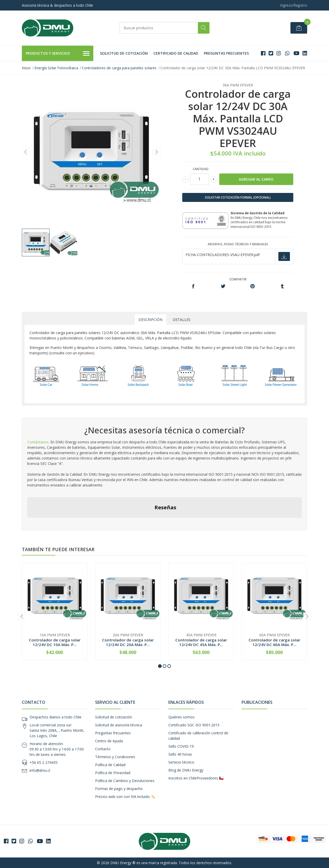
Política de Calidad (110, 765)
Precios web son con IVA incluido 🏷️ (125, 797)
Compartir (238, 279)
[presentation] (26, 152)
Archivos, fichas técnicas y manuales (238, 244)
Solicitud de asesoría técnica (119, 725)
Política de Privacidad (113, 773)
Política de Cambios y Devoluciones (125, 781)
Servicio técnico (181, 762)
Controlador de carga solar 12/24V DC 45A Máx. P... (201, 642)
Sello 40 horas (180, 754)
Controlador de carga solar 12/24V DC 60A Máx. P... (274, 642)
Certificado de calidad (176, 53)
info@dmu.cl (40, 770)
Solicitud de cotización (124, 53)
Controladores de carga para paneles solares (119, 68)
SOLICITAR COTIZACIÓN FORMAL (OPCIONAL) (238, 197)
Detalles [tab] (182, 320)
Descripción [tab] (150, 320)
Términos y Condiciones (115, 757)
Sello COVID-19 (181, 746)
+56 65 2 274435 (44, 762)
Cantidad (201, 169)
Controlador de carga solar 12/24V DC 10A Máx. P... (55, 642)
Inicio (26, 68)
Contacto (103, 749)
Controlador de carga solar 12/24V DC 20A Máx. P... (128, 642)
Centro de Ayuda (109, 741)
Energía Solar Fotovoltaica (56, 68)
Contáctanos (38, 442)
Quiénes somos (181, 717)
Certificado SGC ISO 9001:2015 (194, 725)
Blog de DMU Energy (186, 770)
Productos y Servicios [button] (58, 54)
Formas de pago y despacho (119, 789)
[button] (160, 666)
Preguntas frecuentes (226, 53)
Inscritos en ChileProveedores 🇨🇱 (196, 778)
